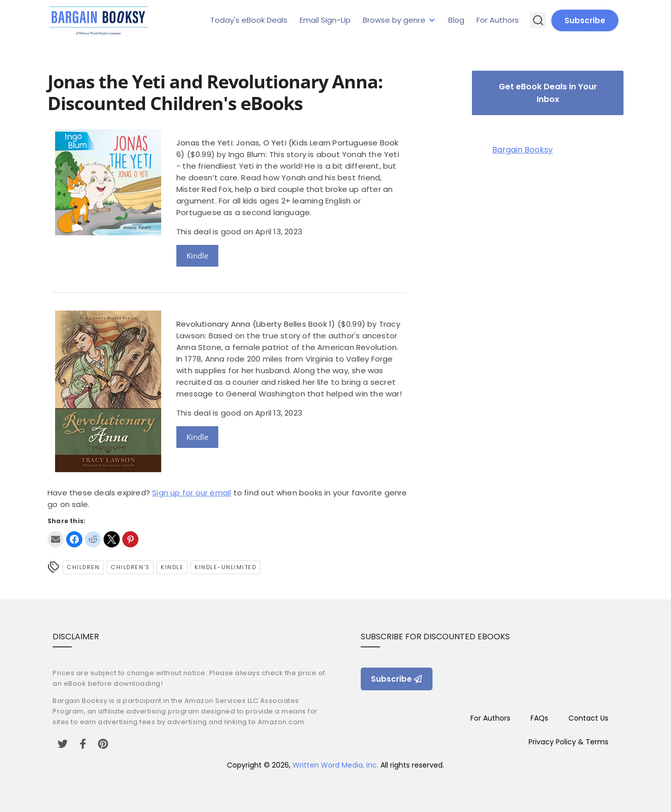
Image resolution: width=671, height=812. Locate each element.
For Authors (498, 20)
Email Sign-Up (325, 20)
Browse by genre (394, 20)
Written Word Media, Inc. (335, 765)
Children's (130, 567)
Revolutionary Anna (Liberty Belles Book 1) (256, 324)
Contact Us (588, 718)
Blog (456, 20)
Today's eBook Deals (249, 20)
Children (83, 567)
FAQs (539, 718)
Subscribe (585, 20)
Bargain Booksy (522, 150)
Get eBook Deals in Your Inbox (548, 93)
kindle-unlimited (225, 567)
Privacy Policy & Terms (568, 742)
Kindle (197, 256)
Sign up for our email (191, 493)
